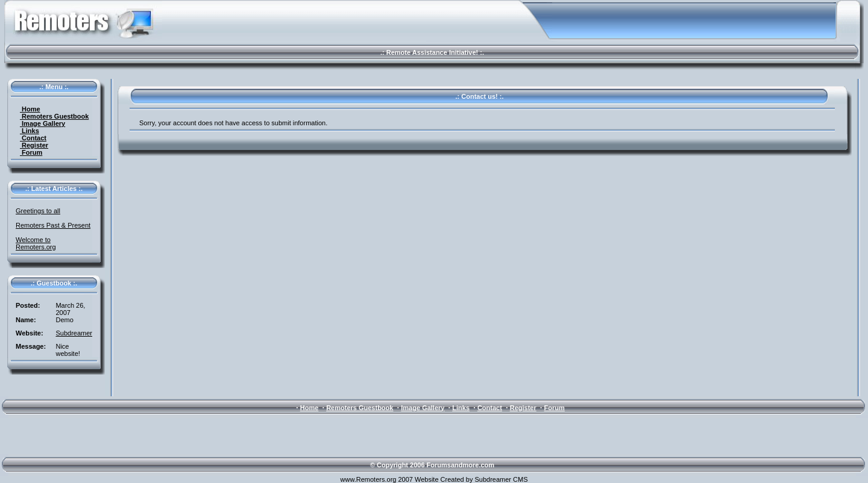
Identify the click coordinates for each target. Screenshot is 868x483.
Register (34, 145)
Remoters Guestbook (54, 116)
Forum (31, 152)
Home (30, 109)
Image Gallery (42, 123)
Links (30, 131)
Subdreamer (74, 333)
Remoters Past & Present (53, 225)
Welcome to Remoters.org (36, 243)
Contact (33, 138)
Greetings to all (38, 211)
